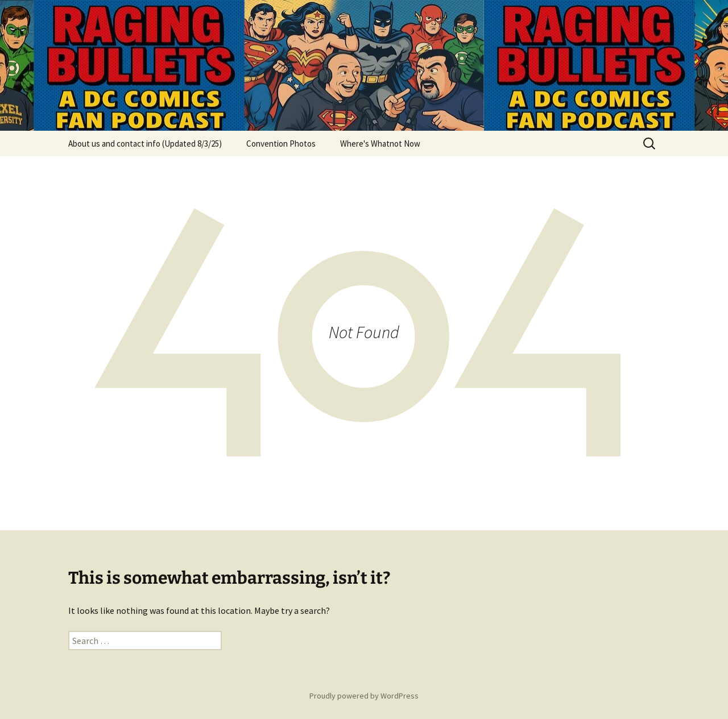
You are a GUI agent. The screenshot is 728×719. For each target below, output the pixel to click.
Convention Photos (281, 144)
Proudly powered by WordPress (364, 696)
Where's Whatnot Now (380, 144)
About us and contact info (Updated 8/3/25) (145, 144)
